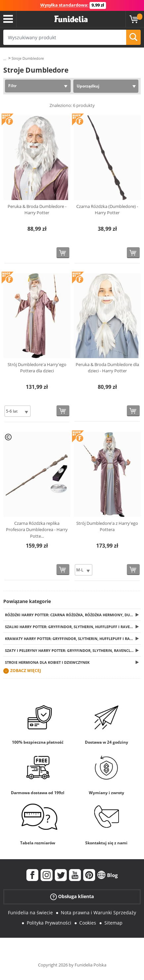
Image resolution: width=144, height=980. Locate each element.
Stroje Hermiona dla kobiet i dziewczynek (47, 662)
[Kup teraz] (63, 253)
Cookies (88, 923)
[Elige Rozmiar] (18, 411)
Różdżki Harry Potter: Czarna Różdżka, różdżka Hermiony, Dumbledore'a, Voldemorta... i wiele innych (73, 615)
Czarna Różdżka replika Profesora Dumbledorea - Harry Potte (37, 530)
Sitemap (113, 923)
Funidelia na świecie (30, 912)
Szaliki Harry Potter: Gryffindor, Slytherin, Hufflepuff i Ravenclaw (73, 627)
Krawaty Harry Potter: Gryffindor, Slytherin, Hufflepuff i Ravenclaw (73, 639)
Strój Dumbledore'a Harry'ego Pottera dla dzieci (37, 368)
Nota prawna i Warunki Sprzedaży (98, 912)
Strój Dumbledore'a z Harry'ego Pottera (107, 526)
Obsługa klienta (72, 897)
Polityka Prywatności (49, 923)
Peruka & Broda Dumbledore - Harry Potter (37, 210)
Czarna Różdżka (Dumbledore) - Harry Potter (107, 210)
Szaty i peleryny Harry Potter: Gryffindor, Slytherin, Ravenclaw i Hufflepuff (73, 650)
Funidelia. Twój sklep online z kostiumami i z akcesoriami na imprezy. (71, 19)
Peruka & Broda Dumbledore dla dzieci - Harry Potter (107, 368)
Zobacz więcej (26, 671)
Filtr (12, 86)
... (5, 59)
